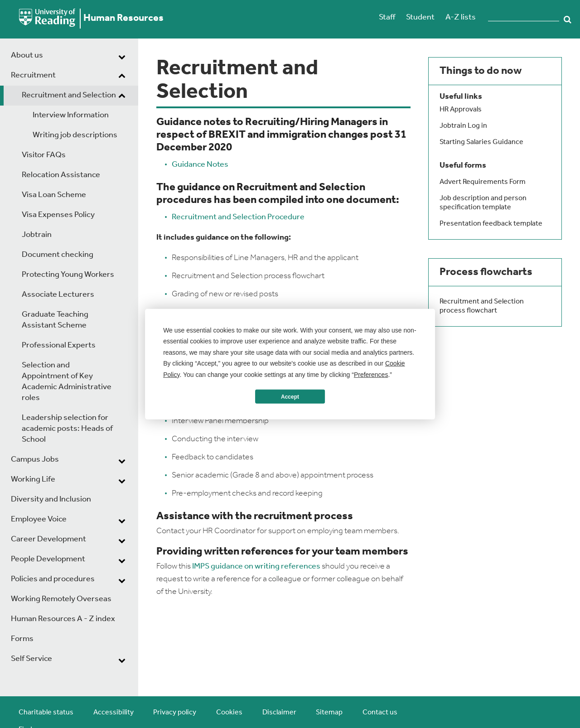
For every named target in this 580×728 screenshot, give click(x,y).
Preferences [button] (371, 374)
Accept (290, 396)
